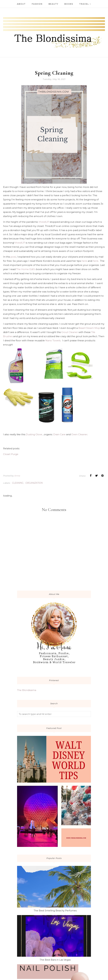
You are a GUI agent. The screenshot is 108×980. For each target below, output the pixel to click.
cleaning (18, 483)
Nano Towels (53, 340)
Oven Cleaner (79, 434)
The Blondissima (27, 690)
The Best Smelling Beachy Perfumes (55, 911)
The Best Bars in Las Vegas (55, 960)
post (13, 257)
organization (34, 483)
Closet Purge (11, 454)
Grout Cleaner (70, 332)
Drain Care (59, 434)
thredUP (44, 222)
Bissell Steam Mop (89, 328)
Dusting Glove (34, 434)
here (84, 261)
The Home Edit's (26, 269)
